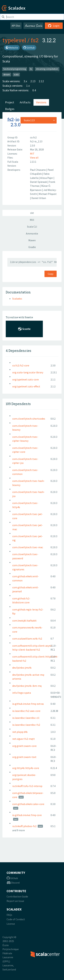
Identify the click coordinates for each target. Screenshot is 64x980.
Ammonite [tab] (32, 233)
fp (31, 69)
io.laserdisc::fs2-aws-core (26, 711)
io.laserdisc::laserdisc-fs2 (26, 725)
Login (54, 26)
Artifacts (25, 102)
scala (16, 74)
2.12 (41, 81)
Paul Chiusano (38, 170)
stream (7, 74)
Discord (13, 883)
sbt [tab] (32, 213)
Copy (51, 274)
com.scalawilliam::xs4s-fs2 (27, 639)
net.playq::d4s (20, 732)
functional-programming (15, 69)
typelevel (14, 40)
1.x (28, 86)
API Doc (16, 26)
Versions (41, 102)
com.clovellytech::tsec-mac (28, 547)
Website (12, 48)
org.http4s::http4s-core (26, 768)
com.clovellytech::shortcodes (29, 419)
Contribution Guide (17, 896)
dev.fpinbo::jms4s (22, 668)
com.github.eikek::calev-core (28, 804)
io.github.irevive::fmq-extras (28, 704)
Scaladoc (17, 299)
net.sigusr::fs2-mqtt (24, 739)
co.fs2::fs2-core (21, 365)
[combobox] (39, 120)
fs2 (35, 40)
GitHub (29, 48)
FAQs (9, 915)
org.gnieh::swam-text (24, 757)
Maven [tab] (32, 240)
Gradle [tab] (32, 247)
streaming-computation (47, 69)
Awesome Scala (33, 26)
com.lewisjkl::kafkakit (24, 621)
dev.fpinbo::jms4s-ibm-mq (27, 686)
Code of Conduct (16, 919)
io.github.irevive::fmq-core (27, 815)
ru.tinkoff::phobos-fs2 (24, 826)
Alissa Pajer (47, 178)
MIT (32, 154)
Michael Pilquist (48, 194)
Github (12, 878)
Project (10, 102)
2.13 (33, 81)
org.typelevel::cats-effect (26, 386)
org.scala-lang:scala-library (28, 372)
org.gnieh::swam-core (24, 746)
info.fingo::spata (22, 693)
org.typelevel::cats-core (26, 379)
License (11, 924)
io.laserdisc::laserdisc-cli (26, 718)
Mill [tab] (32, 220)
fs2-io (13, 119)
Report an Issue (15, 901)
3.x (25, 81)
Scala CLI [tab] (32, 227)
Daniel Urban (39, 198)
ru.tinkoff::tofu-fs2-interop (27, 786)
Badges (10, 109)
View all (34, 158)
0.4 (34, 90)
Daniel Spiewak (39, 182)
